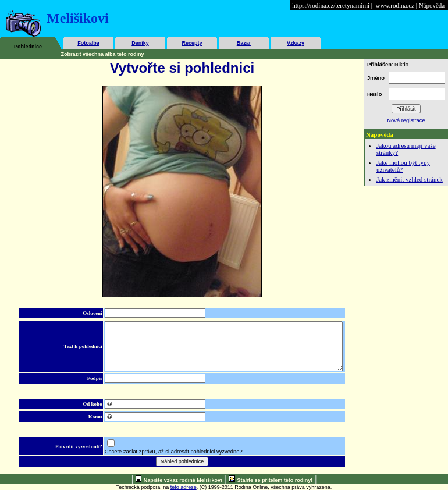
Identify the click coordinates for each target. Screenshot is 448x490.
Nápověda (432, 5)
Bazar (244, 43)
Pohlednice (28, 47)
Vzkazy (296, 43)
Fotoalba (88, 43)
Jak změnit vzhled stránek (410, 179)
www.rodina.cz (394, 5)
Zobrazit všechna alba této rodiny (103, 54)
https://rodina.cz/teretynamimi (331, 5)
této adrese (184, 487)
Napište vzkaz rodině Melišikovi (183, 480)
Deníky (140, 43)
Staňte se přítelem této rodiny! (275, 480)
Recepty (192, 43)
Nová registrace (406, 120)
